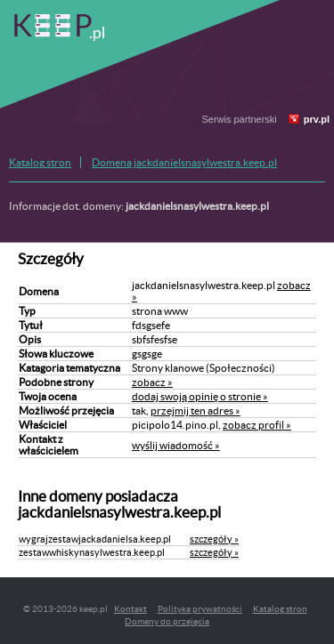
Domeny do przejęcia (167, 621)
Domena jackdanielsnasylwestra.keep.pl (184, 162)
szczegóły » (214, 539)
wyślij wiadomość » (176, 445)
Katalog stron (40, 162)
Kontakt (130, 609)
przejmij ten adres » (196, 411)
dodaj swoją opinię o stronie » (200, 396)
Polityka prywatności (200, 609)
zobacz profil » (257, 425)
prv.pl (317, 119)
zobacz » (152, 382)
